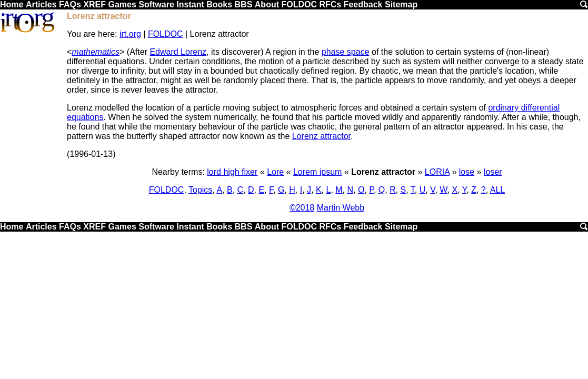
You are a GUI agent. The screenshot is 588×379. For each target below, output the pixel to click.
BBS (244, 4)
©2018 (302, 208)
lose (467, 172)
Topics (200, 190)
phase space (346, 52)
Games (122, 4)
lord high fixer (232, 172)
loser (493, 172)
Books (219, 4)
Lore (275, 172)
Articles (41, 4)
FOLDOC (299, 4)
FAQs (70, 4)
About (267, 4)
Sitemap (401, 4)
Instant (190, 4)
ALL (497, 190)
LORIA (437, 172)
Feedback (363, 4)
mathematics (96, 52)
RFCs (330, 4)
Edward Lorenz (178, 52)
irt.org (130, 34)
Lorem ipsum (317, 172)
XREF (94, 4)
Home (12, 4)
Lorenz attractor (321, 136)
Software (156, 4)
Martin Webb (341, 208)
